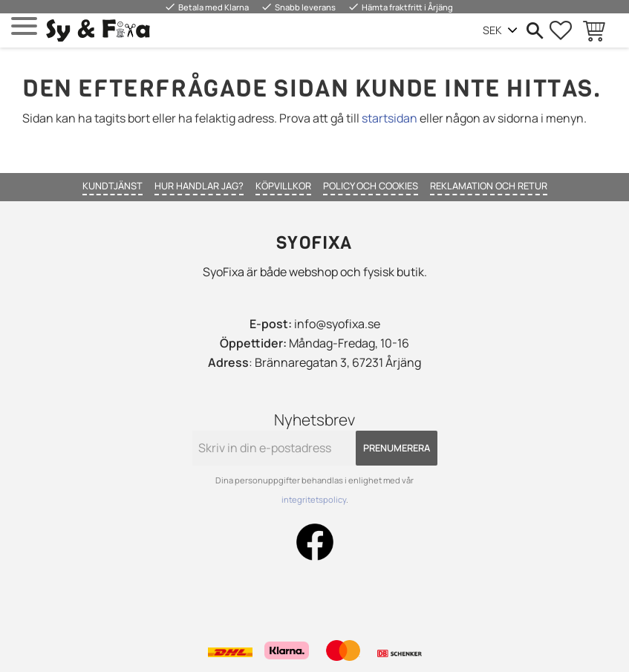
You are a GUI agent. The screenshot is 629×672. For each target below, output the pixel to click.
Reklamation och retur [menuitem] (489, 186)
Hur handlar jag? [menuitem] (199, 186)
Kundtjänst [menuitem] (113, 186)
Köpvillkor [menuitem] (283, 186)
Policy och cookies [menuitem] (371, 186)
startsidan (390, 118)
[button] (24, 26)
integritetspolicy (314, 499)
